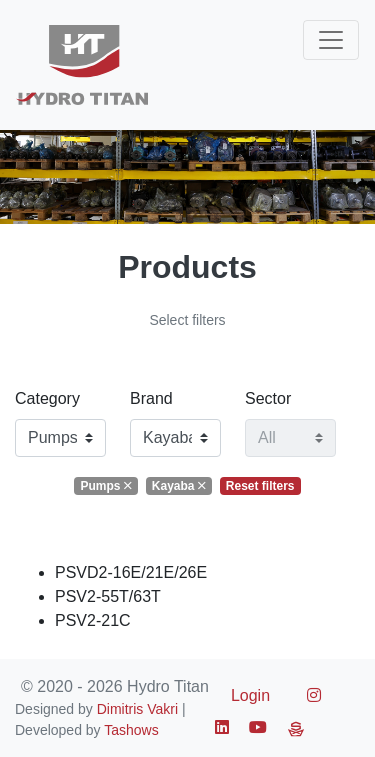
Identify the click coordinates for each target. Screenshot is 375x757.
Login (250, 695)
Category (47, 398)
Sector (268, 398)
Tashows (131, 730)
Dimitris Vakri (137, 709)
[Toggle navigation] (331, 40)
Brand (151, 398)
